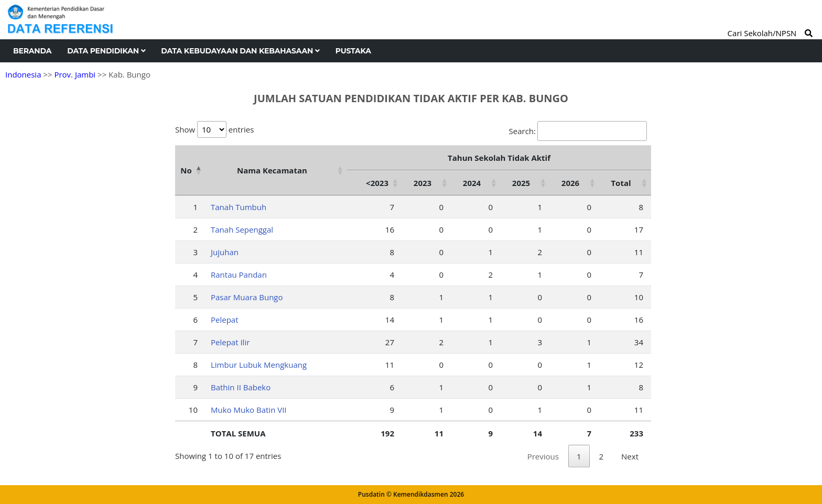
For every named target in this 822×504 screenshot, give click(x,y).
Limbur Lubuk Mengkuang (259, 365)
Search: (578, 131)
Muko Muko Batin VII (249, 410)
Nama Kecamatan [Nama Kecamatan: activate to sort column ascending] (272, 170)
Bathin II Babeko (241, 387)
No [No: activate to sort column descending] (186, 170)
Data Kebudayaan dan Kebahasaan (240, 51)
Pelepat (225, 320)
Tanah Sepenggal (242, 229)
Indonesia (23, 74)
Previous (543, 456)
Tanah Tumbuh (239, 207)
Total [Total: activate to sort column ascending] (621, 183)
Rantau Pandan (239, 275)
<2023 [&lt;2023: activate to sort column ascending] (377, 183)
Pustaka (353, 51)
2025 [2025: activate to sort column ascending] (521, 183)
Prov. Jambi (75, 74)
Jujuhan (225, 252)
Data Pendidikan (106, 51)
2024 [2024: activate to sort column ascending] (472, 183)
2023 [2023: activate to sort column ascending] (423, 183)
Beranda (32, 51)
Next (630, 456)
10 (193, 410)
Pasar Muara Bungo (247, 297)
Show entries (214, 129)
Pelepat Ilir (230, 342)
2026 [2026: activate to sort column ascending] (570, 183)
